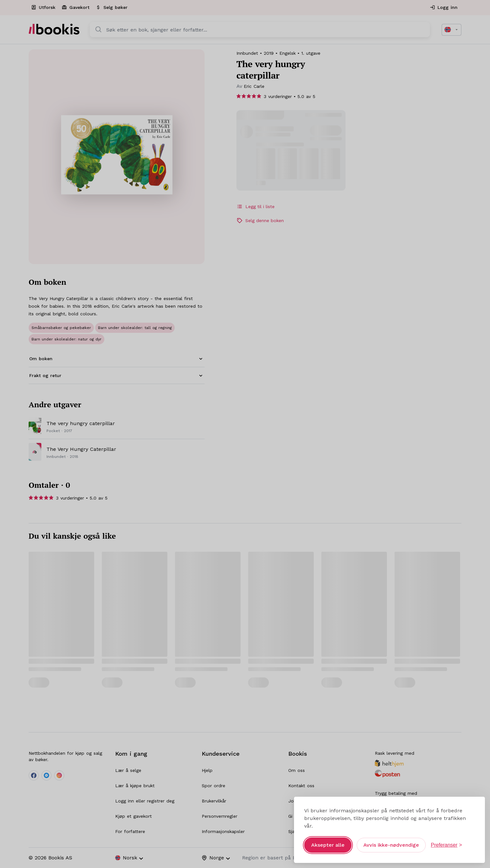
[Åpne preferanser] (446, 845)
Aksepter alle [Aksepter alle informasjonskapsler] (328, 845)
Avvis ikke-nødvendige (391, 845)
